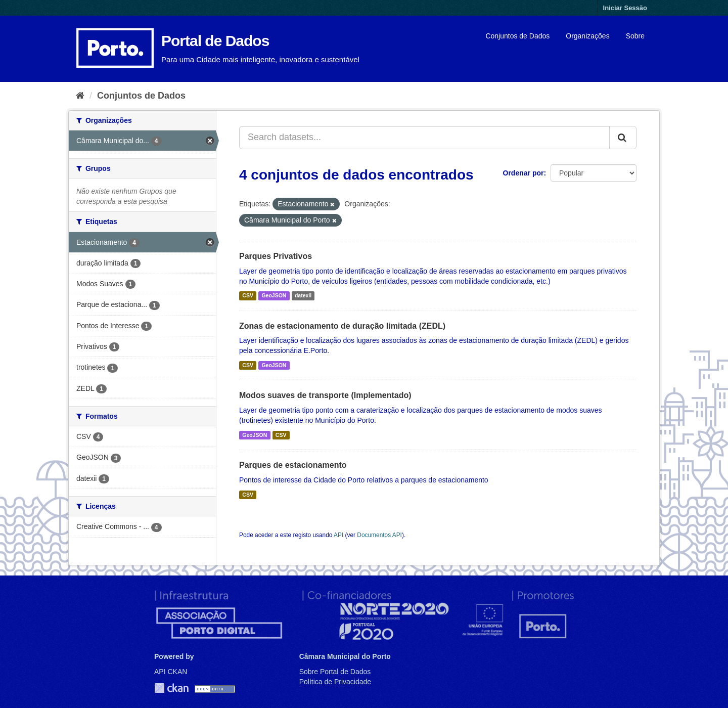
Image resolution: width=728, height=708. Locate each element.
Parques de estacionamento (293, 465)
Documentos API (379, 535)
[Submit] (623, 138)
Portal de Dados (215, 41)
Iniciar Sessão (625, 8)
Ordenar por (524, 173)
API (338, 535)
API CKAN (171, 672)
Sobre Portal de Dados (335, 672)
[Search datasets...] (424, 138)
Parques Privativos (276, 256)
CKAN (171, 688)
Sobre (635, 36)
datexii (303, 296)
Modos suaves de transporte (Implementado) (325, 395)
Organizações (587, 36)
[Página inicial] (80, 96)
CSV (248, 296)
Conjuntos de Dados (517, 36)
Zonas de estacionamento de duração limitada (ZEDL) (342, 326)
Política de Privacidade (335, 682)
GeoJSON (274, 296)
